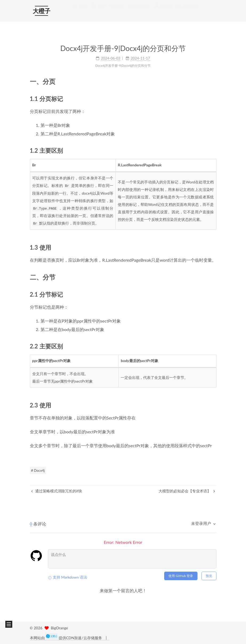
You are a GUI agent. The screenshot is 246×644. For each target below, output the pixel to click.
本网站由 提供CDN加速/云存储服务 (66, 637)
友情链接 (187, 11)
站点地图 (139, 11)
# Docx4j (38, 470)
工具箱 (163, 11)
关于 (98, 11)
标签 (117, 11)
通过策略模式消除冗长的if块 (57, 490)
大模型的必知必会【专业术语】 (187, 490)
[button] (9, 624)
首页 (79, 11)
